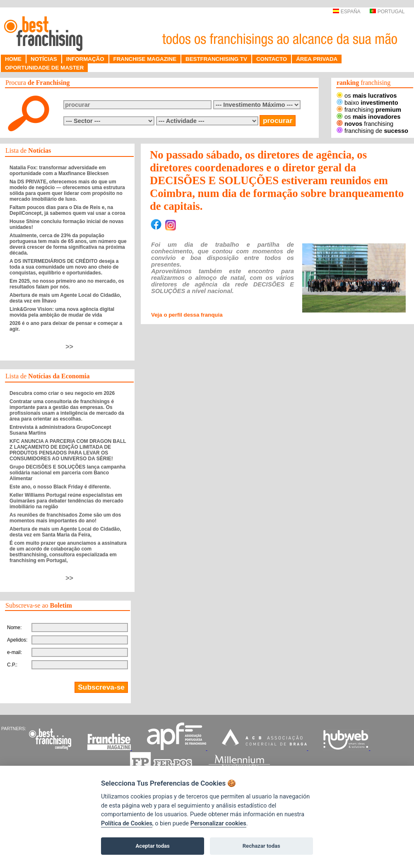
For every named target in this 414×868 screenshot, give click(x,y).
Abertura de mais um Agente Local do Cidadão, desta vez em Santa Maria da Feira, (65, 532)
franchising (369, 110)
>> (69, 347)
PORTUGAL (387, 12)
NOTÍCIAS (44, 59)
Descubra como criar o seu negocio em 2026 (62, 393)
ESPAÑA (346, 12)
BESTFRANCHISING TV (216, 59)
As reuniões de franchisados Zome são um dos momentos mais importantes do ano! (65, 518)
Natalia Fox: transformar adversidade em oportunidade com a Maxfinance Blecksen (59, 171)
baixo (367, 103)
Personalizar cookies (218, 824)
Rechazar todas (261, 846)
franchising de (372, 131)
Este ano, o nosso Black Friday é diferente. (60, 487)
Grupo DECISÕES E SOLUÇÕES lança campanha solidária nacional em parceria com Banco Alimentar (67, 473)
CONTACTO (272, 59)
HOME (13, 59)
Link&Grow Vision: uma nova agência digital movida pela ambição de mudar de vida (62, 312)
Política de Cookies (127, 824)
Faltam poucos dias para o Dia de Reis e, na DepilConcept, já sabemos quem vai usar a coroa (67, 210)
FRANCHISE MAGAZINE (145, 59)
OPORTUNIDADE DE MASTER (44, 68)
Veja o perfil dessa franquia (187, 315)
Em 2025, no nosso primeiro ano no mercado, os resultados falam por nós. (67, 284)
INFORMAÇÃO (85, 59)
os (367, 96)
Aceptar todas (153, 846)
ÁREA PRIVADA (317, 59)
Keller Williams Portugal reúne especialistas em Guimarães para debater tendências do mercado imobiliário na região (66, 501)
